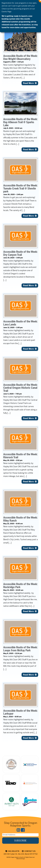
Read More (30, 83)
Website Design (21, 859)
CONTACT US (29, 851)
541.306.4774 (12, 851)
